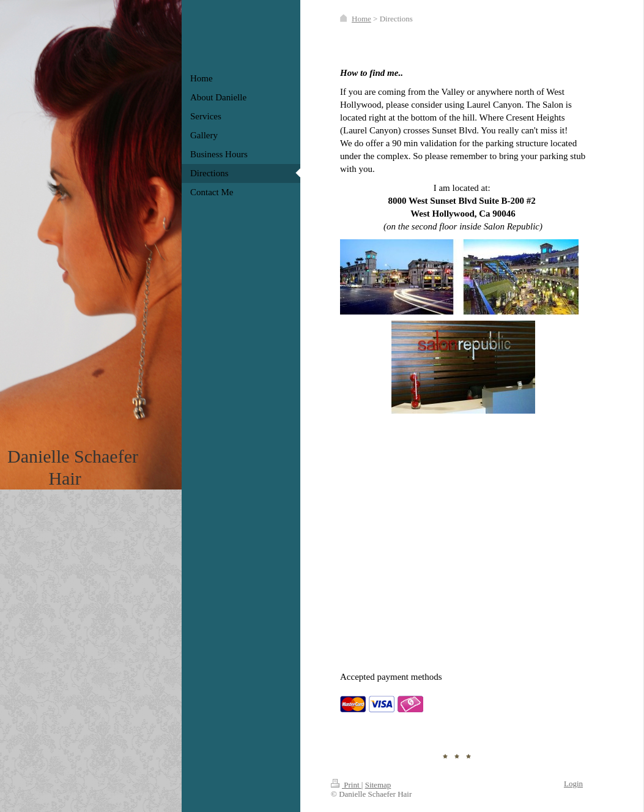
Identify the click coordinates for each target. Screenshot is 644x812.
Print (346, 785)
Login (573, 784)
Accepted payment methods (391, 677)
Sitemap (378, 785)
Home (361, 19)
